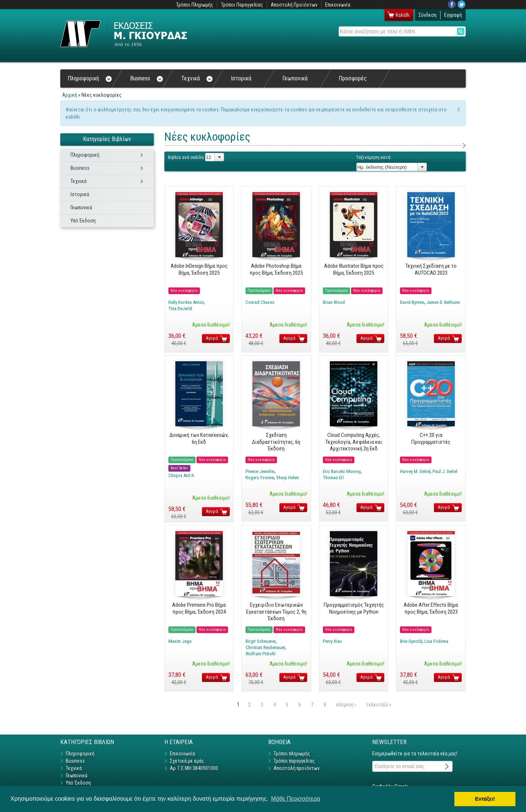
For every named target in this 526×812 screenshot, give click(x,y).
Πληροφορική (90, 78)
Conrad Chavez (260, 302)
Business (146, 78)
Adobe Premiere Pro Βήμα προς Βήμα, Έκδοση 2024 (199, 608)
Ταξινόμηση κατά (373, 157)
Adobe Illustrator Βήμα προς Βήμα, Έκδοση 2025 (354, 269)
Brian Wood (334, 302)
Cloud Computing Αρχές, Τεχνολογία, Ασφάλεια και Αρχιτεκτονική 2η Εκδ (354, 442)
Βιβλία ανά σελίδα (186, 157)
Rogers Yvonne (260, 478)
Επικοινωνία (338, 5)
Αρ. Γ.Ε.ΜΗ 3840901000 (194, 768)
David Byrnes (412, 302)
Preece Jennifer (260, 471)
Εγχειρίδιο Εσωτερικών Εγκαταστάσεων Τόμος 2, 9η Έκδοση (276, 612)
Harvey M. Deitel (415, 471)
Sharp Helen (287, 478)
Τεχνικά (197, 78)
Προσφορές (353, 78)
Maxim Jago (180, 641)
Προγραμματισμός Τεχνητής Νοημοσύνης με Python (354, 608)
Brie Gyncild (411, 641)
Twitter (462, 4)
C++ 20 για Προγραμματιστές (431, 438)
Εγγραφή (453, 15)
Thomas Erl (333, 478)
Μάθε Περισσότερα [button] (296, 799)
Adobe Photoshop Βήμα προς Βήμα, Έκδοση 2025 (276, 269)
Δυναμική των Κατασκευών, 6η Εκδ (199, 438)
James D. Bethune (443, 302)
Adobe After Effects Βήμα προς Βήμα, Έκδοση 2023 (431, 608)
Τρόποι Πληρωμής (195, 5)
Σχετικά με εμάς (187, 761)
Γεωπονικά (295, 78)
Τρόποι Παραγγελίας (242, 5)
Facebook (452, 4)
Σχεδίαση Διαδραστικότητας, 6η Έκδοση (276, 442)
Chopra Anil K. (182, 475)
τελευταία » (379, 705)
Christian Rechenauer (265, 647)
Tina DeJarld (180, 308)
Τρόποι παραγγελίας (294, 761)
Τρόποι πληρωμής (292, 754)
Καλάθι (403, 15)
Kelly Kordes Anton (186, 302)
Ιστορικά (241, 78)
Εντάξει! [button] (485, 799)
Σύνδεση (428, 15)
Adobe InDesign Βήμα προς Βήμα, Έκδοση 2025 (199, 269)
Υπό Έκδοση (83, 221)
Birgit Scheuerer (261, 641)
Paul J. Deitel (445, 471)
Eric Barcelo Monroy (342, 471)
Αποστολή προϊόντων (297, 768)
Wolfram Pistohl (260, 654)
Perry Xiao (332, 641)
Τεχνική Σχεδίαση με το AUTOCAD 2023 (431, 269)
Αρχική (70, 95)
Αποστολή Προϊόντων (294, 5)
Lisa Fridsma (436, 641)
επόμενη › (346, 705)
